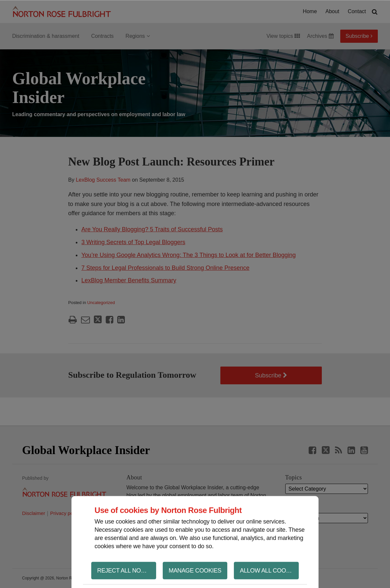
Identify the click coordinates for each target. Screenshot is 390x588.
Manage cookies (195, 570)
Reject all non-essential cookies (127, 570)
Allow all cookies (269, 570)
